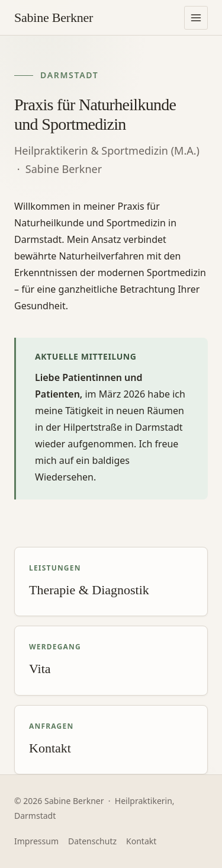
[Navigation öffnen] (196, 18)
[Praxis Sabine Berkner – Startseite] (54, 18)
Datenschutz (92, 841)
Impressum (36, 841)
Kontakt (141, 841)
